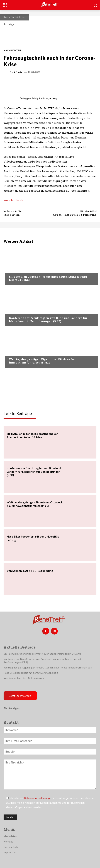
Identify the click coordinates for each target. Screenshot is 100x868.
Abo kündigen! (12, 708)
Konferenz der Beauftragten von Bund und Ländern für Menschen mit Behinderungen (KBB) (48, 320)
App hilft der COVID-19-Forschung (75, 215)
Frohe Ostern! (12, 215)
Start (6, 17)
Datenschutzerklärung (37, 798)
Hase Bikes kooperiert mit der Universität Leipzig (31, 673)
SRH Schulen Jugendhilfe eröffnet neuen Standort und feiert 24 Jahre (48, 278)
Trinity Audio (39, 98)
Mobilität (15, 352)
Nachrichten (18, 17)
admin (18, 72)
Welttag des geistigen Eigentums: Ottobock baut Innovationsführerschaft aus (43, 361)
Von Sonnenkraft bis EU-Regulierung (30, 571)
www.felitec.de (13, 200)
